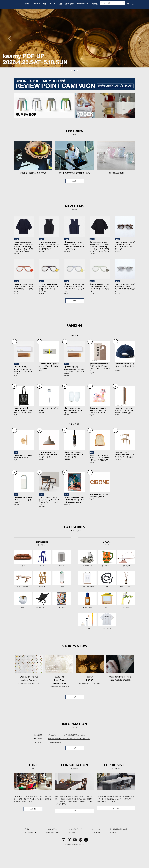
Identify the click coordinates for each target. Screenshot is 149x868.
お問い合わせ (96, 853)
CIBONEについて (100, 22)
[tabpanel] (74, 54)
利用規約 (27, 850)
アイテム (36, 22)
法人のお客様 (85, 22)
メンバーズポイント (53, 850)
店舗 (74, 22)
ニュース (65, 22)
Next (138, 54)
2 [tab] (75, 86)
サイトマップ (96, 850)
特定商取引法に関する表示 (119, 850)
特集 (56, 22)
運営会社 (113, 853)
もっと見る (75, 197)
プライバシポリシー (30, 853)
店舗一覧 (33, 829)
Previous (11, 54)
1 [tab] (72, 86)
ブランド (46, 22)
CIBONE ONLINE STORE (75, 15)
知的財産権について (53, 853)
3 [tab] (77, 86)
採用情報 (113, 22)
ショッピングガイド (75, 850)
